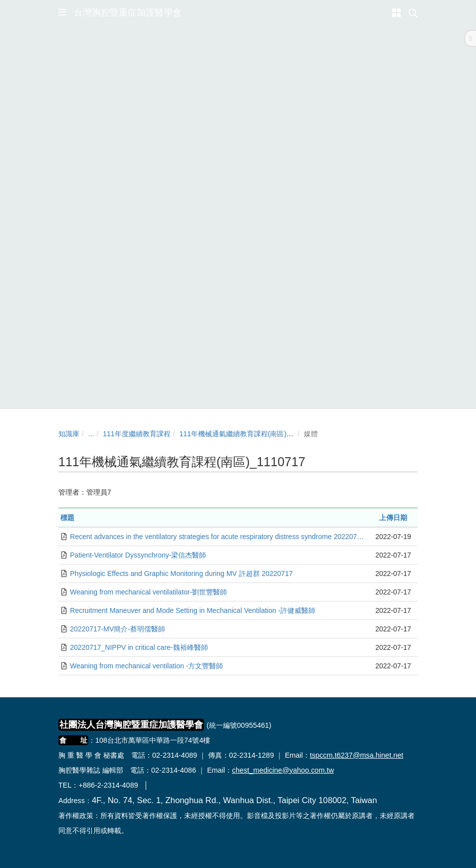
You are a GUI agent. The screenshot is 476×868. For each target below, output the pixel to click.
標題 (67, 518)
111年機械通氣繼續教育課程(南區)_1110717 (248, 434)
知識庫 (69, 434)
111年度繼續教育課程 (136, 434)
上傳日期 (393, 518)
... (91, 434)
